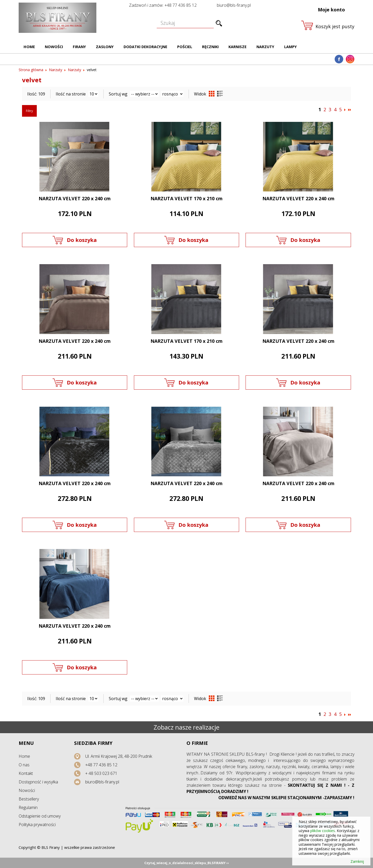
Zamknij (357, 862)
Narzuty (265, 47)
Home (29, 47)
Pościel (185, 47)
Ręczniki (210, 47)
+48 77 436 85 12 (101, 765)
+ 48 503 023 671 (101, 773)
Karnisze (238, 47)
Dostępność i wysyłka (38, 782)
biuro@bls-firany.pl (234, 5)
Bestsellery (29, 799)
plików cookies (323, 831)
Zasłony (105, 47)
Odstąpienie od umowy (40, 816)
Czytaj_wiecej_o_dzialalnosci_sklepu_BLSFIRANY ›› (187, 863)
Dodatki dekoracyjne (145, 47)
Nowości (54, 47)
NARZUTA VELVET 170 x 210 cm (187, 198)
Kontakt (26, 773)
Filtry (29, 111)
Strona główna (31, 70)
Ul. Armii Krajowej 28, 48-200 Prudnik (119, 756)
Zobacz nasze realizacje (187, 727)
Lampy (290, 47)
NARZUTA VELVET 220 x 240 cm (75, 198)
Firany (79, 47)
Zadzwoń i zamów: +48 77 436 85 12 (163, 5)
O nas (24, 765)
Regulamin (28, 807)
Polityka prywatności (37, 825)
